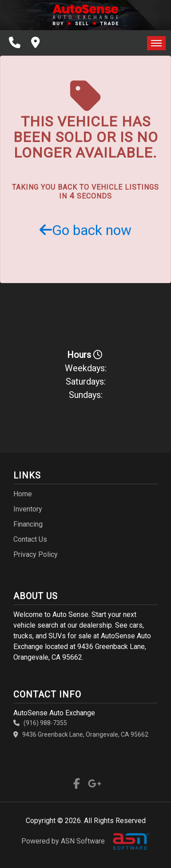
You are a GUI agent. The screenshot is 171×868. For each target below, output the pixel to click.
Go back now (85, 230)
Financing (28, 524)
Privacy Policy (36, 554)
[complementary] (144, 841)
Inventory (28, 509)
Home (23, 494)
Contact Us (30, 539)
